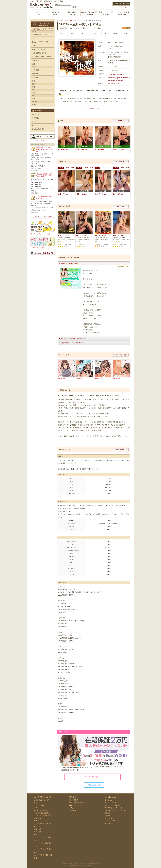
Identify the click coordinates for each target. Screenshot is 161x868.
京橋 (33, 46)
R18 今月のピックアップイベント (115, 810)
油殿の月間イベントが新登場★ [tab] (71, 343)
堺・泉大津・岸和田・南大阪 (41, 57)
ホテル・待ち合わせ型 (77, 803)
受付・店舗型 (74, 800)
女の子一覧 (36, 114)
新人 (33, 125)
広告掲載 (107, 813)
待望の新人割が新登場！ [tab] (68, 263)
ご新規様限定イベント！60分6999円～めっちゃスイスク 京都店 (44, 150)
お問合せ (107, 816)
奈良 (33, 99)
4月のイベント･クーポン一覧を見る (42, 217)
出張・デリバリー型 (76, 805)
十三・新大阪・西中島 (39, 53)
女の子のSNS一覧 (38, 129)
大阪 (33, 64)
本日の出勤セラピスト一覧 (113, 808)
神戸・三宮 (36, 70)
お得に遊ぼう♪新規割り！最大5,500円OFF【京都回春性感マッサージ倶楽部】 (44, 175)
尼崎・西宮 (36, 74)
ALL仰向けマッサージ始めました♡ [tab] (72, 339)
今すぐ (34, 122)
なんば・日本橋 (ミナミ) (40, 42)
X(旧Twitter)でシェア (94, 785)
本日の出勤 (36, 118)
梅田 (33, 38)
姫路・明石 (36, 77)
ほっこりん (108, 800)
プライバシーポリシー (112, 821)
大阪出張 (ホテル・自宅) (40, 35)
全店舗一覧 (73, 810)
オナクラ (72, 808)
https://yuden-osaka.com (116, 74)
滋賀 (33, 93)
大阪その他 (36, 60)
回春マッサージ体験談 (112, 805)
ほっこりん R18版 (110, 803)
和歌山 (34, 104)
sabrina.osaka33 (113, 84)
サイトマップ (109, 823)
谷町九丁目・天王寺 (39, 49)
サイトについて (110, 818)
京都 (33, 87)
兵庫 (33, 81)
